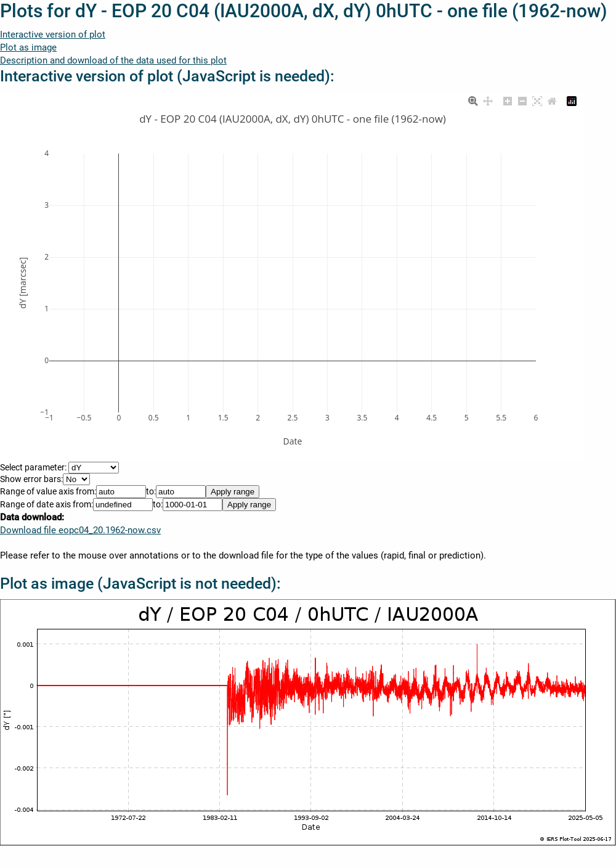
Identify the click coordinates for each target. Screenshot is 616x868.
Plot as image (28, 47)
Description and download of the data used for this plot (113, 60)
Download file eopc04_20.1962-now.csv (80, 530)
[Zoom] (473, 100)
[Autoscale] (537, 100)
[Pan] (488, 100)
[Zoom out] (522, 100)
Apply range (233, 492)
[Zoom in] (508, 100)
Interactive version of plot (53, 35)
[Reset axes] (552, 100)
